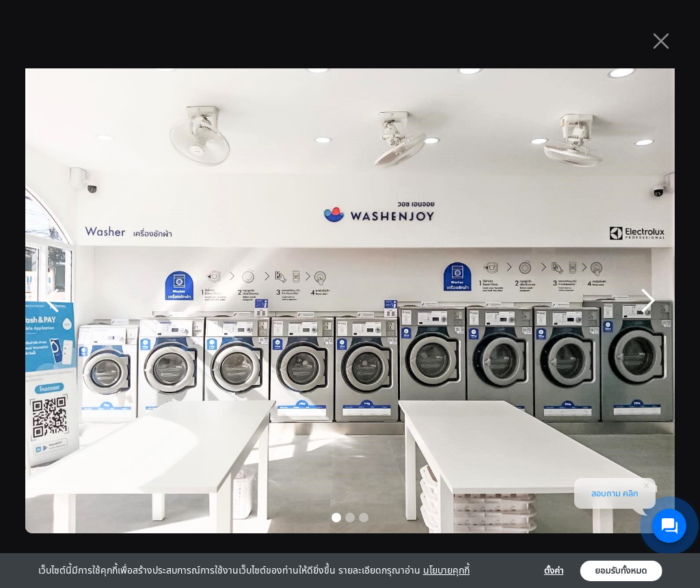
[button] (53, 301)
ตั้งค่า (554, 571)
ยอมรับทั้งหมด (621, 571)
